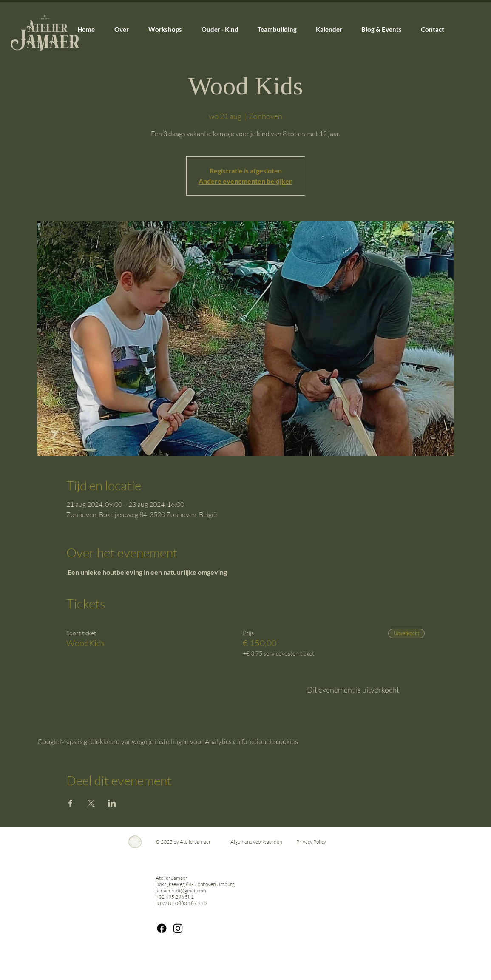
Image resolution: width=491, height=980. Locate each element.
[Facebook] (162, 928)
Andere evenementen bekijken (246, 181)
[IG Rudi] (178, 928)
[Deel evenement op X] (91, 803)
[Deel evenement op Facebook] (70, 803)
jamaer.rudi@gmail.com (181, 891)
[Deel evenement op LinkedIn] (112, 803)
